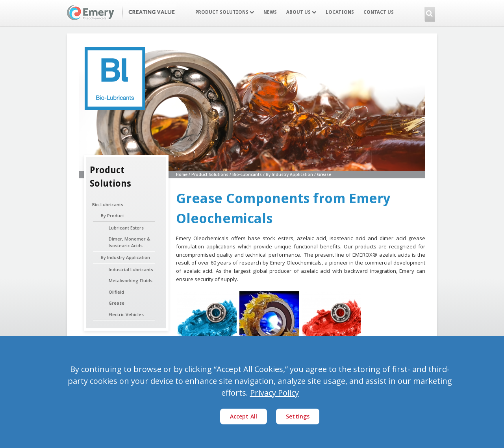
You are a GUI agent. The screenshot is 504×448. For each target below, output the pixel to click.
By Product (112, 216)
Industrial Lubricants (131, 269)
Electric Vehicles (126, 314)
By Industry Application (125, 257)
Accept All (244, 416)
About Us (301, 12)
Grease (117, 303)
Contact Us (379, 12)
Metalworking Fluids (131, 280)
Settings (298, 416)
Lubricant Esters (126, 228)
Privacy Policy (274, 393)
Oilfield (116, 292)
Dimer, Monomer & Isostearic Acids (130, 242)
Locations (340, 12)
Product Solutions (225, 12)
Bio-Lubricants (108, 205)
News (270, 12)
